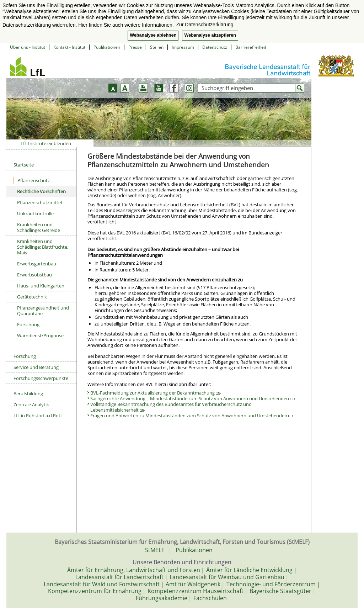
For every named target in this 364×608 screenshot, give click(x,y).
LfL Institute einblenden (46, 143)
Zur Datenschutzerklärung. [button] (205, 25)
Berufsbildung (28, 393)
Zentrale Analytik (31, 405)
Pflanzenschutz (32, 180)
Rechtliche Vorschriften (41, 191)
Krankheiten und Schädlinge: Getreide (39, 227)
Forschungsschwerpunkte (41, 378)
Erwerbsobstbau (34, 275)
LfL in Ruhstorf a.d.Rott (38, 416)
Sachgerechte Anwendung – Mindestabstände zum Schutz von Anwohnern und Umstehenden (193, 398)
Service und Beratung (36, 367)
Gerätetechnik (32, 297)
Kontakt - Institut (69, 47)
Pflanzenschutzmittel (39, 202)
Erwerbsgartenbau (37, 264)
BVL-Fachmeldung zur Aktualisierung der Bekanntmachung (156, 393)
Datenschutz (215, 47)
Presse (135, 47)
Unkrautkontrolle (35, 213)
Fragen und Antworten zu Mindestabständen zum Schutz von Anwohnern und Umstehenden (192, 416)
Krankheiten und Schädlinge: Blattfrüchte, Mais (43, 247)
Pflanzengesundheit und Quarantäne (43, 311)
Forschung (28, 324)
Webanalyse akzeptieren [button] (210, 35)
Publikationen (107, 47)
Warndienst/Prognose (40, 335)
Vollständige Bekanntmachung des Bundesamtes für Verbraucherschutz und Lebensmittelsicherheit (171, 407)
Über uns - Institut (28, 47)
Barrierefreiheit (251, 47)
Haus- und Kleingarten (41, 286)
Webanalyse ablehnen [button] (153, 35)
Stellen (157, 47)
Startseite (24, 165)
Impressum (183, 47)
